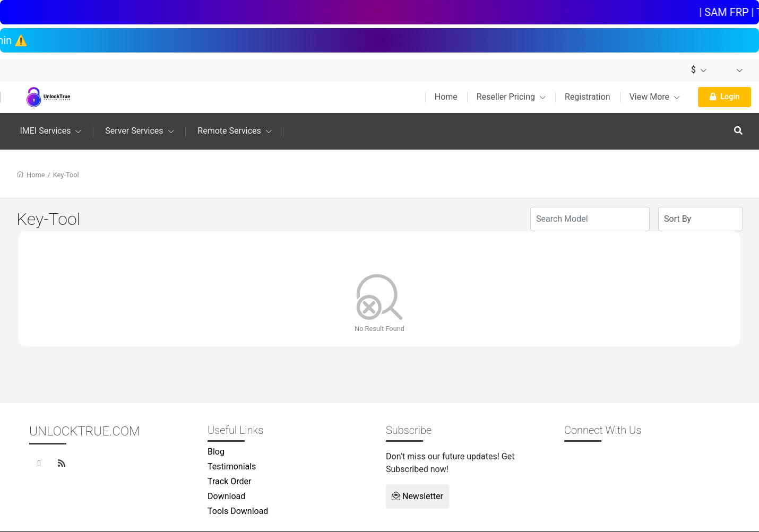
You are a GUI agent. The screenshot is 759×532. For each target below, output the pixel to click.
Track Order (229, 481)
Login (724, 97)
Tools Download (238, 511)
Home (446, 97)
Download (226, 496)
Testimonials (232, 466)
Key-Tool (66, 175)
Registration (588, 97)
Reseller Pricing (511, 97)
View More (655, 97)
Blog (216, 452)
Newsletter (417, 496)
